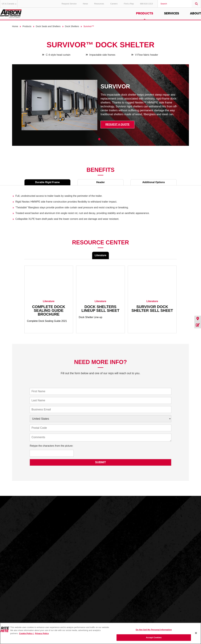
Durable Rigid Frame (47, 182)
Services (172, 13)
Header (100, 182)
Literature (100, 255)
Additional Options (153, 182)
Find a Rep (129, 4)
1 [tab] (99, 139)
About (196, 13)
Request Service (69, 4)
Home (15, 26)
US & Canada (10, 4)
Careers (114, 4)
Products (145, 13)
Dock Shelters (72, 26)
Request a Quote (117, 124)
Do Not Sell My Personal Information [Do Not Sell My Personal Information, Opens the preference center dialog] (154, 630)
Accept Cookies (154, 637)
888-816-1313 (146, 4)
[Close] (196, 633)
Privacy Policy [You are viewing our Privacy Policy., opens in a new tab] (42, 633)
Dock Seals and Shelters (48, 26)
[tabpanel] (101, 107)
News (86, 4)
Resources (99, 4)
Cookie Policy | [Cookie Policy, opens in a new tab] (27, 633)
